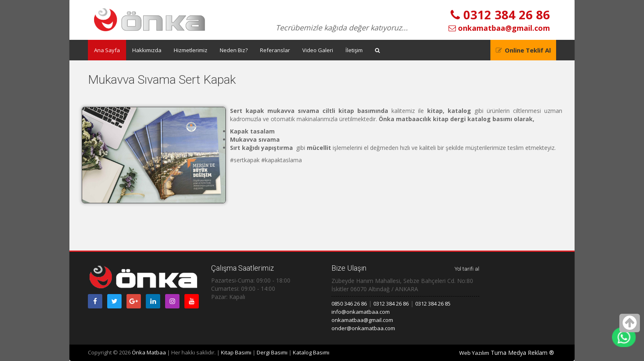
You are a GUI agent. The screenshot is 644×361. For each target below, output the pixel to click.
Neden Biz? (234, 50)
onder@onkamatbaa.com (363, 328)
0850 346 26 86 (349, 304)
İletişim (354, 50)
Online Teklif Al (528, 50)
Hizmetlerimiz (191, 50)
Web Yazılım (474, 353)
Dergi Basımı (272, 352)
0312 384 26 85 (433, 304)
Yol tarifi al (467, 269)
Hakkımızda (147, 50)
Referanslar (275, 50)
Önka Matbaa (149, 352)
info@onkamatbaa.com (361, 312)
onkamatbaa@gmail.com (499, 28)
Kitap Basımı (236, 352)
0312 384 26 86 (500, 15)
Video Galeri (318, 50)
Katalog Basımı (311, 352)
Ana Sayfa (107, 50)
